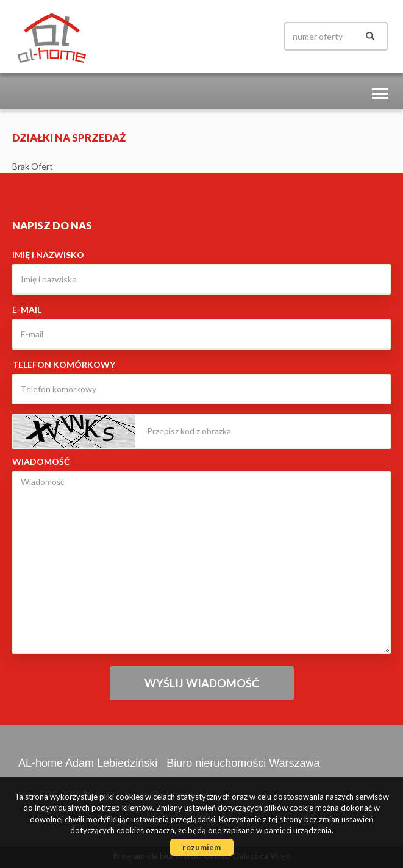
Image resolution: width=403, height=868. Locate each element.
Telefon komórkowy (64, 364)
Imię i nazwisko (48, 255)
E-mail (27, 310)
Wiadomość (41, 461)
